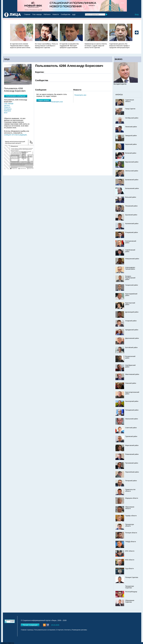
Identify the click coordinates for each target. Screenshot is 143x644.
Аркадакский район (132, 330)
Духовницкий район (132, 312)
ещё (74, 14)
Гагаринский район (132, 285)
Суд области (129, 569)
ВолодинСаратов (120, 84)
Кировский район (131, 144)
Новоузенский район (132, 259)
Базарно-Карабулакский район (130, 278)
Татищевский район (132, 410)
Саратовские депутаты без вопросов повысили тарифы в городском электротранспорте (119, 46)
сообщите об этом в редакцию (15, 135)
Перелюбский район (132, 472)
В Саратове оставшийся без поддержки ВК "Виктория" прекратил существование (69, 46)
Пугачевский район (132, 463)
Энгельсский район (132, 171)
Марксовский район (132, 445)
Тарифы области (131, 516)
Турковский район (131, 436)
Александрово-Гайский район (130, 268)
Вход (137, 14)
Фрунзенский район (132, 162)
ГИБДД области (131, 542)
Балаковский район (132, 180)
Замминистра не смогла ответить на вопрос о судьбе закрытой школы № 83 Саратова (96, 46)
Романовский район (132, 454)
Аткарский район (131, 321)
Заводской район (131, 136)
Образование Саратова (130, 601)
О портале (60, 630)
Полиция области (131, 533)
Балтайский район (131, 348)
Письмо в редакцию (30, 625)
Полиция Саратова (132, 577)
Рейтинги (47, 14)
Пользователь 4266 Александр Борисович (16, 101)
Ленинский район (131, 127)
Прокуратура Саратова (130, 587)
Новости (56, 14)
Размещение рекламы (80, 630)
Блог (6, 113)
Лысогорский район (132, 401)
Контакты (68, 630)
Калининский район (132, 224)
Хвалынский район (132, 419)
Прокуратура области (130, 525)
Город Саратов (130, 109)
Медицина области (132, 498)
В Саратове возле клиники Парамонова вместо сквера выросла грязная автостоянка (20, 46)
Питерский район (131, 481)
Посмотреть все (80, 95)
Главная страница (27, 630)
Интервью (8, 109)
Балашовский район (132, 188)
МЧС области (130, 551)
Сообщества (65, 14)
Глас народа (37, 14)
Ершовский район (131, 215)
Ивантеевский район (132, 374)
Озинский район (131, 383)
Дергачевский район (132, 338)
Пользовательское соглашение (45, 630)
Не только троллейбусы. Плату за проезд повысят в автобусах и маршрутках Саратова (46, 46)
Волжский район (131, 153)
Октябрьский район (132, 118)
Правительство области (130, 490)
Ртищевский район (132, 232)
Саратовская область (130, 101)
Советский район (131, 428)
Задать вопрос (44, 100)
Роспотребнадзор (131, 592)
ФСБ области (130, 560)
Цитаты (7, 105)
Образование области (130, 508)
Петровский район (131, 206)
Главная (27, 14)
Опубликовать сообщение (16, 96)
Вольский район (131, 197)
